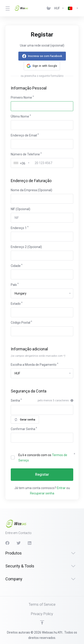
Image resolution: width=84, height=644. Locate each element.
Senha (15, 400)
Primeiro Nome (21, 98)
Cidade (16, 266)
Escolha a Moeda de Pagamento (34, 365)
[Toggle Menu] (7, 8)
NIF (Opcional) (20, 209)
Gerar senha (25, 420)
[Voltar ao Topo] (42, 622)
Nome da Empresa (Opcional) (31, 190)
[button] (42, 66)
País (14, 285)
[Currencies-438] (59, 8)
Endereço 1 (19, 228)
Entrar (61, 488)
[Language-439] (72, 8)
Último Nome (20, 116)
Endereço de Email (24, 135)
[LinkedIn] (30, 543)
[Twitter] (19, 543)
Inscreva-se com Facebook (45, 56)
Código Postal (20, 323)
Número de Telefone (25, 154)
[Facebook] (7, 543)
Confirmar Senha (23, 429)
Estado (16, 304)
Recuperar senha (42, 493)
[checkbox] (13, 457)
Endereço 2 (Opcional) (26, 247)
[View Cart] (49, 8)
